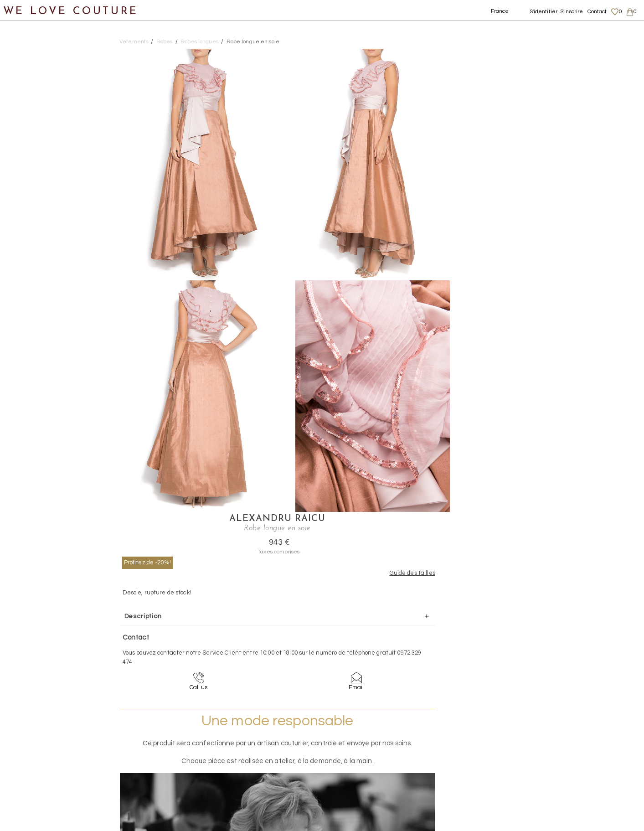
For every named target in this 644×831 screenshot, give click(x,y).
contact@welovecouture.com (556, 659)
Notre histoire (34, 45)
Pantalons (37, 156)
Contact (597, 12)
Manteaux (37, 133)
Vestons (33, 288)
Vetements (134, 42)
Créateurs (28, 377)
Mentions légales (551, 730)
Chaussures (31, 310)
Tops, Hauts (39, 266)
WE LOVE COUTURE (71, 10)
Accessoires (31, 354)
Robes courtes (53, 244)
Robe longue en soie (253, 42)
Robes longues (54, 200)
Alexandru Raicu (544, 54)
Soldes (22, 421)
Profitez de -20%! (491, 97)
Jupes (29, 111)
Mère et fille (31, 399)
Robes (30, 178)
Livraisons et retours (556, 738)
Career (538, 774)
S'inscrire (572, 12)
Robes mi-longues (59, 222)
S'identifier (544, 12)
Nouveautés (31, 67)
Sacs (18, 333)
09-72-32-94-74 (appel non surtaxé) (379, 659)
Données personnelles (559, 748)
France (500, 11)
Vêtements (29, 89)
